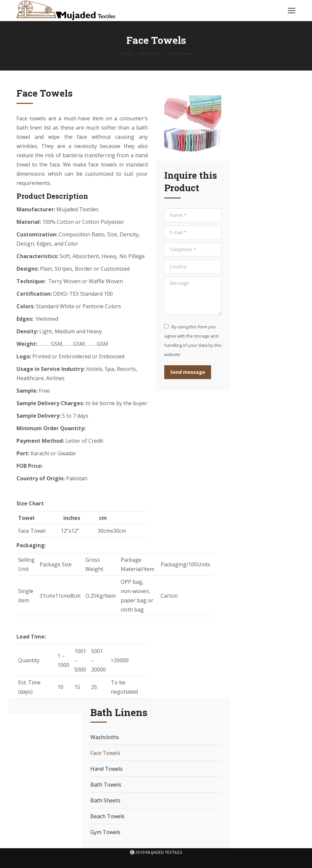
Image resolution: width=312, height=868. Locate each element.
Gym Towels (105, 832)
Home (126, 53)
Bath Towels (106, 785)
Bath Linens (150, 53)
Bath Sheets (105, 800)
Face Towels (105, 753)
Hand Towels (107, 769)
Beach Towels (108, 816)
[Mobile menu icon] (292, 11)
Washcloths (105, 737)
